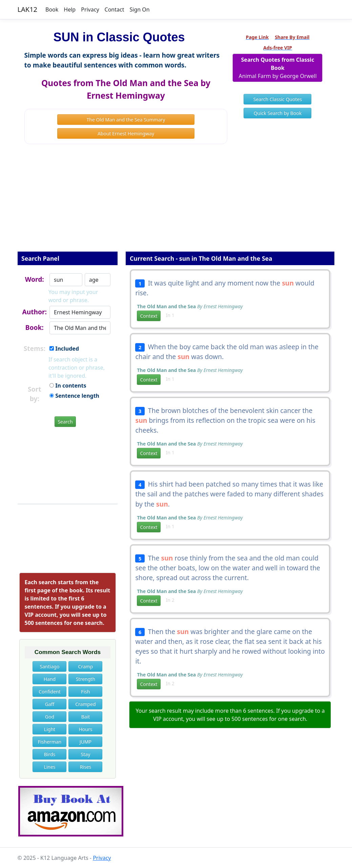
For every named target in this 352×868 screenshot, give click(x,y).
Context (149, 316)
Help (70, 9)
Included (64, 349)
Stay (86, 754)
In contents (68, 386)
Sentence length (74, 396)
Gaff (50, 704)
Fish (85, 692)
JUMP (86, 742)
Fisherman (50, 742)
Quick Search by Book (278, 113)
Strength (86, 679)
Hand (50, 679)
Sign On (139, 9)
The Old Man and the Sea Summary (126, 120)
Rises (86, 767)
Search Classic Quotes (278, 99)
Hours (85, 729)
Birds (50, 754)
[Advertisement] (176, 202)
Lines (49, 767)
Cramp (86, 666)
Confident (50, 692)
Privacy (90, 9)
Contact (115, 9)
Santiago (50, 666)
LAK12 (28, 9)
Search (65, 422)
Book (52, 9)
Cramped (85, 704)
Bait (86, 717)
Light (50, 729)
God (50, 717)
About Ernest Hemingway (126, 133)
